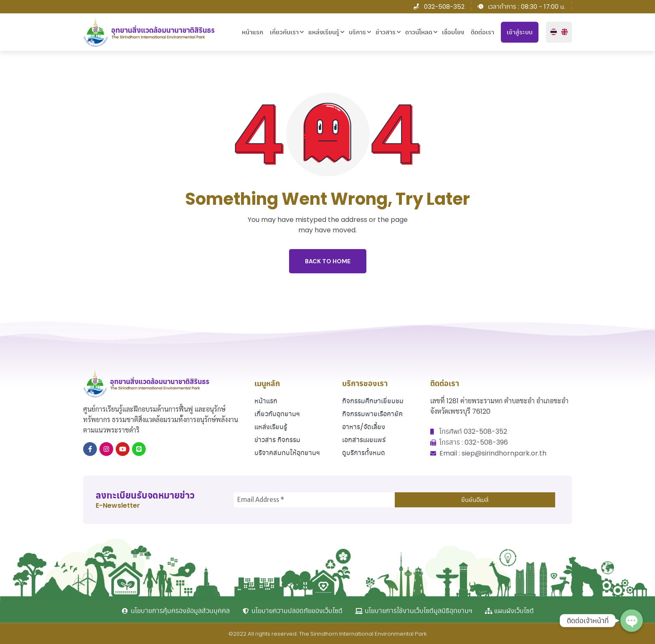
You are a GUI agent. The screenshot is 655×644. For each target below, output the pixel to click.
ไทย (553, 32)
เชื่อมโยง (453, 32)
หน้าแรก (253, 32)
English (564, 32)
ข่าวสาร (386, 32)
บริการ (357, 32)
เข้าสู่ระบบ (520, 32)
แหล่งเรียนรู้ (324, 32)
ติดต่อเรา (482, 32)
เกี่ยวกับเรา (284, 32)
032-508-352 (444, 6)
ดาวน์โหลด (419, 32)
